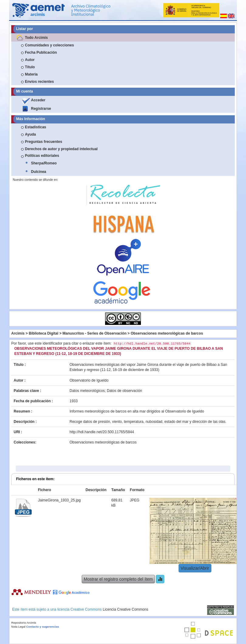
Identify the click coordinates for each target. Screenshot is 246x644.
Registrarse (41, 109)
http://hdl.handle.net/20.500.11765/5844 (102, 432)
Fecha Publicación (41, 52)
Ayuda (30, 134)
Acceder (38, 100)
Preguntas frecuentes (44, 142)
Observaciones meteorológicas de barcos (167, 333)
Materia (31, 74)
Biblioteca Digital (44, 333)
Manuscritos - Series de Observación (95, 333)
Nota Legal (18, 627)
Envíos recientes (39, 82)
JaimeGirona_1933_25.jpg (59, 500)
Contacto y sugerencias (43, 627)
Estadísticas (36, 127)
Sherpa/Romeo (44, 163)
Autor (30, 60)
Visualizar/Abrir (195, 568)
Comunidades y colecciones (49, 45)
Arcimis (18, 333)
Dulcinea (39, 172)
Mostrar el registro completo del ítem (118, 579)
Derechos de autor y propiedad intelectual (61, 149)
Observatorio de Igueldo (89, 380)
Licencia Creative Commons (125, 609)
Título (30, 67)
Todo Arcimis (36, 38)
